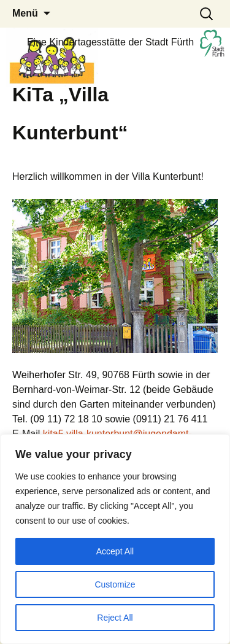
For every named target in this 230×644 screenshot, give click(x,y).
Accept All (115, 551)
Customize (115, 584)
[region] (115, 539)
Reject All (115, 618)
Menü (25, 13)
